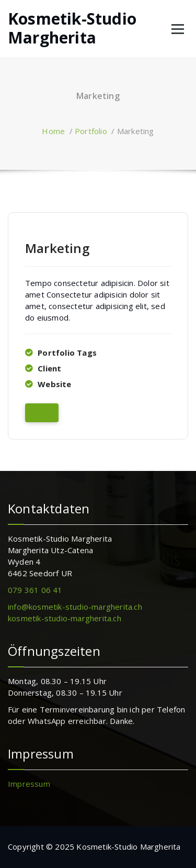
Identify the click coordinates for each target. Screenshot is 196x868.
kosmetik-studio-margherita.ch (65, 618)
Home (53, 131)
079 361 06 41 (35, 590)
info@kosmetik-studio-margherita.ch (75, 607)
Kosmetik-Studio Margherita (72, 28)
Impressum (29, 784)
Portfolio (91, 131)
